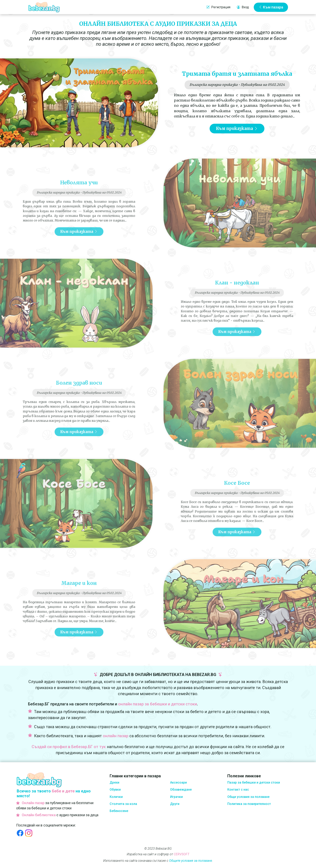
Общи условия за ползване (248, 797)
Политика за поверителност (249, 804)
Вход (243, 7)
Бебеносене (119, 811)
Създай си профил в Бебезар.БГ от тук (69, 747)
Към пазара (271, 7)
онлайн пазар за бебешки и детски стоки (157, 704)
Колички (116, 797)
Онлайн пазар (33, 803)
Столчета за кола (123, 804)
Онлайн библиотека (39, 815)
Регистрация (218, 7)
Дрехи (114, 782)
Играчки (176, 797)
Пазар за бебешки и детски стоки (254, 782)
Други (175, 804)
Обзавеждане (181, 790)
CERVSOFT (181, 854)
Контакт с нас (238, 790)
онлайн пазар (116, 736)
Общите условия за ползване (191, 861)
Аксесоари (178, 782)
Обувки (115, 790)
